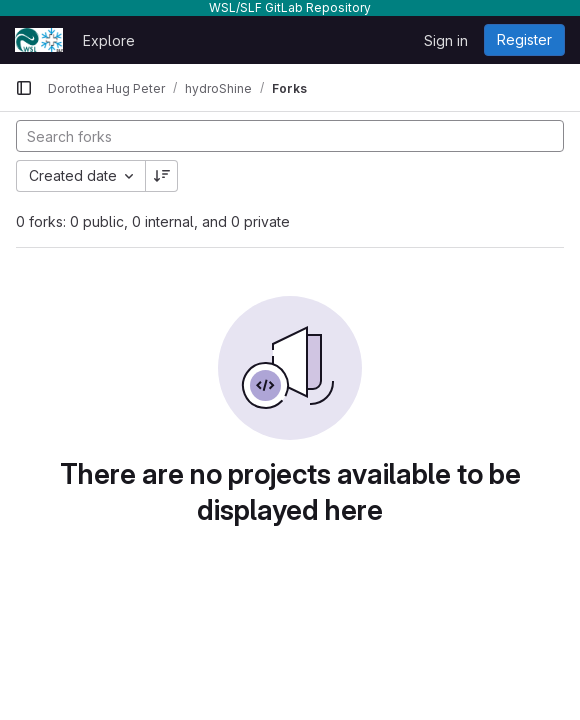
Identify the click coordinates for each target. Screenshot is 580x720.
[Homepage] (39, 40)
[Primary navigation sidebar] (24, 88)
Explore (109, 40)
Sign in (446, 40)
